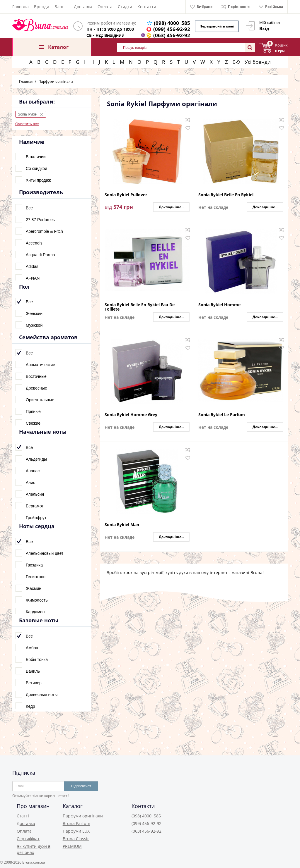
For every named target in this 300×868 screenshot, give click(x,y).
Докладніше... (171, 207)
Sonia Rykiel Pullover (126, 195)
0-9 (236, 62)
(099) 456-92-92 (172, 29)
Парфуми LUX (76, 831)
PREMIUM (72, 846)
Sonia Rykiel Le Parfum (222, 415)
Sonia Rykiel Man (122, 525)
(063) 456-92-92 (172, 35)
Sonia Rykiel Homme (219, 305)
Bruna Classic (76, 839)
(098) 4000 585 (172, 23)
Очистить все (27, 124)
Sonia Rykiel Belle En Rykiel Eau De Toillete (140, 307)
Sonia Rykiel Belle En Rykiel (226, 195)
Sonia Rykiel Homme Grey (131, 415)
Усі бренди (258, 62)
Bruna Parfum (76, 823)
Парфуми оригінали (83, 816)
